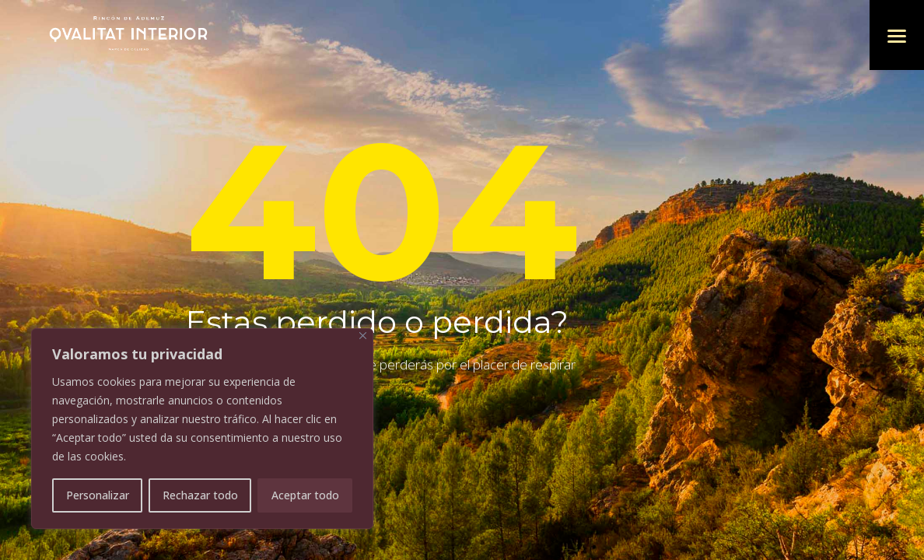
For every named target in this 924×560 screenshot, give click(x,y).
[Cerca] (363, 336)
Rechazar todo (200, 495)
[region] (202, 429)
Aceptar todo (305, 495)
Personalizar (98, 495)
